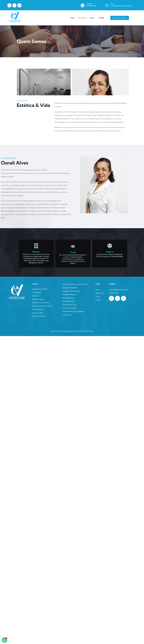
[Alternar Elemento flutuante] (4, 640)
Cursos (92, 18)
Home (73, 18)
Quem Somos (82, 18)
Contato (101, 18)
